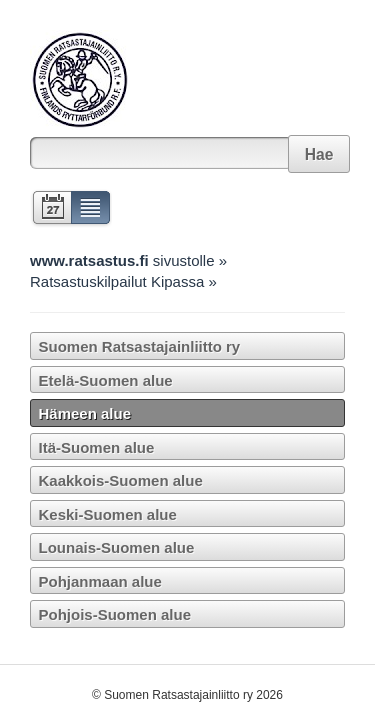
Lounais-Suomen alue (117, 547)
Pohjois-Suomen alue (115, 614)
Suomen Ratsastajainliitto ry (140, 346)
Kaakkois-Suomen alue (121, 480)
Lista (91, 209)
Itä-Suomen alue (97, 447)
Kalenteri (50, 209)
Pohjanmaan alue (100, 581)
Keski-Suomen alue (108, 514)
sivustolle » (128, 260)
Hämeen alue (85, 413)
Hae (319, 154)
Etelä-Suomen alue (106, 380)
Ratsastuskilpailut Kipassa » (123, 281)
